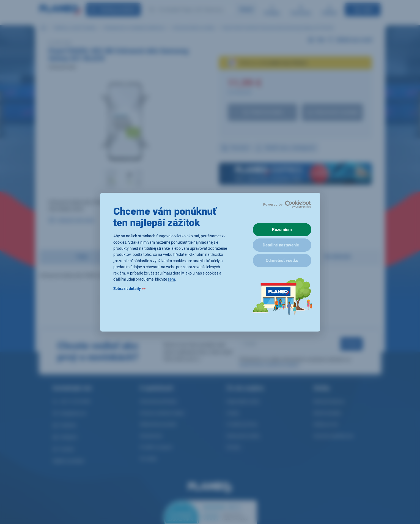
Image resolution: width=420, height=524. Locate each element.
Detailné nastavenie (281, 245)
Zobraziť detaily (129, 289)
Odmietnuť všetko (282, 260)
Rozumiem (282, 230)
